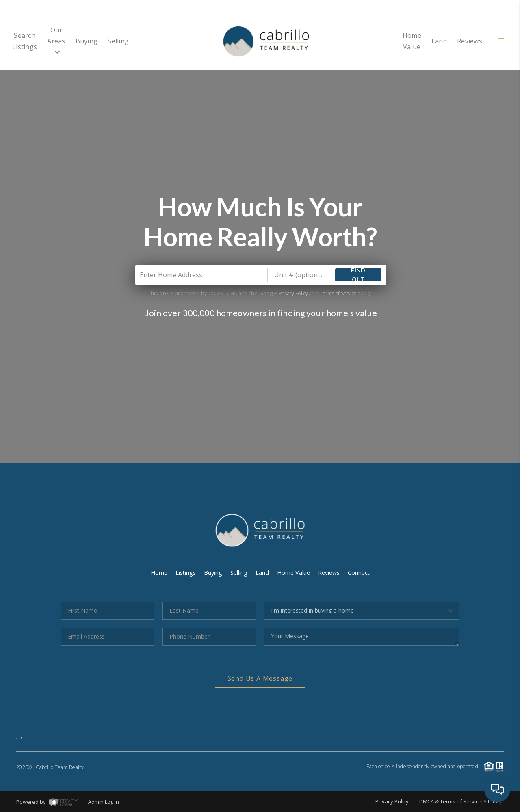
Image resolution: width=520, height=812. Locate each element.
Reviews (470, 41)
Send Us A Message (260, 678)
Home (156, 572)
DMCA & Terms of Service (450, 801)
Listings (183, 572)
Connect (362, 572)
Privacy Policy (291, 293)
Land (439, 41)
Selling (156, 41)
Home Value (402, 41)
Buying (124, 41)
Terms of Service (340, 293)
